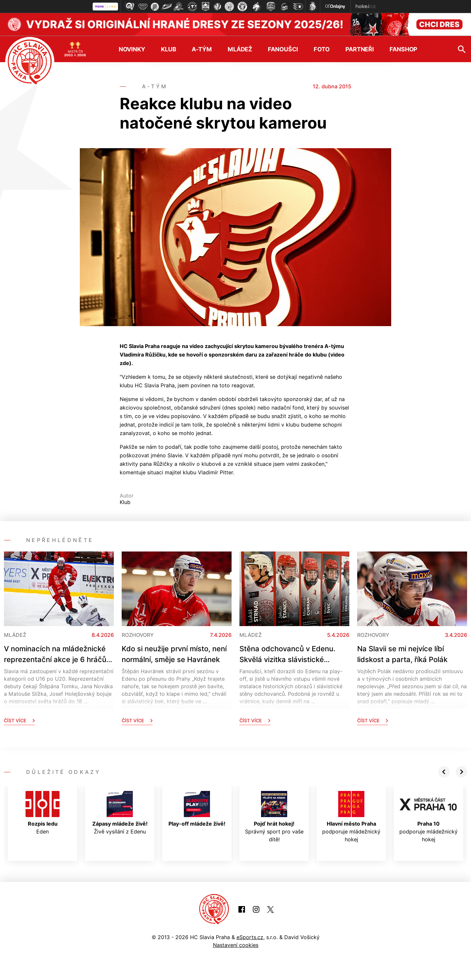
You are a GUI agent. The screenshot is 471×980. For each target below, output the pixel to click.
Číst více (19, 720)
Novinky (132, 49)
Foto (322, 49)
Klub (169, 49)
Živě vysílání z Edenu (120, 813)
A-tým (202, 49)
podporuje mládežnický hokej (351, 816)
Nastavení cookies (236, 945)
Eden (43, 813)
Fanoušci (283, 49)
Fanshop (403, 49)
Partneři (360, 49)
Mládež (240, 49)
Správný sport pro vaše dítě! (274, 816)
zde (124, 363)
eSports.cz (250, 937)
